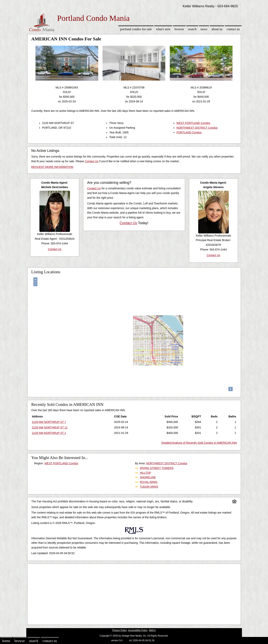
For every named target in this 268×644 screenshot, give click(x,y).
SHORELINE (148, 477)
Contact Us (233, 29)
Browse (179, 29)
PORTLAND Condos (189, 132)
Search (192, 29)
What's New (163, 29)
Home (6, 641)
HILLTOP (145, 473)
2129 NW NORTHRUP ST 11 (50, 427)
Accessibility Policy (138, 630)
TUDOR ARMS (149, 487)
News (204, 29)
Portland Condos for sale (136, 29)
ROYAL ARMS (149, 482)
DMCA (152, 630)
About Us (217, 29)
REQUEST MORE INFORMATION (52, 167)
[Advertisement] (134, 593)
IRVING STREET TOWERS (157, 468)
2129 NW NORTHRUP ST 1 (49, 433)
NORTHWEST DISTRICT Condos (197, 128)
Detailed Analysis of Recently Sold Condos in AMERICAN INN (199, 443)
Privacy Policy (120, 630)
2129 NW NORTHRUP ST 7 (49, 422)
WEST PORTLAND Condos (193, 123)
